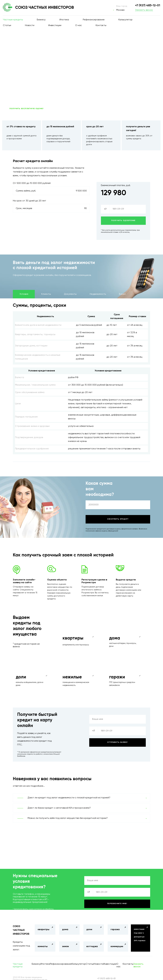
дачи (89, 930)
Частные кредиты (13, 20)
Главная (13, 40)
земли (65, 947)
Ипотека (64, 20)
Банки (122, 294)
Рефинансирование (94, 20)
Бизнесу (41, 20)
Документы (70, 294)
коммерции (117, 947)
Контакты (101, 25)
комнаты (43, 947)
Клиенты (46, 294)
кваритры (44, 930)
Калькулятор (125, 20)
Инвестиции (55, 25)
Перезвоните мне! (117, 904)
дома (65, 930)
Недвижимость (98, 294)
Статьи (7, 25)
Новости (30, 25)
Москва (120, 10)
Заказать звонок (144, 10)
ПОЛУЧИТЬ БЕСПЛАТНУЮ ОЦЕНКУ (27, 109)
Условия (24, 294)
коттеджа (92, 947)
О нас (79, 25)
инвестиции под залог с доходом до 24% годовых (140, 935)
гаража (115, 930)
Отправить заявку (117, 742)
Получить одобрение (123, 221)
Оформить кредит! (118, 519)
